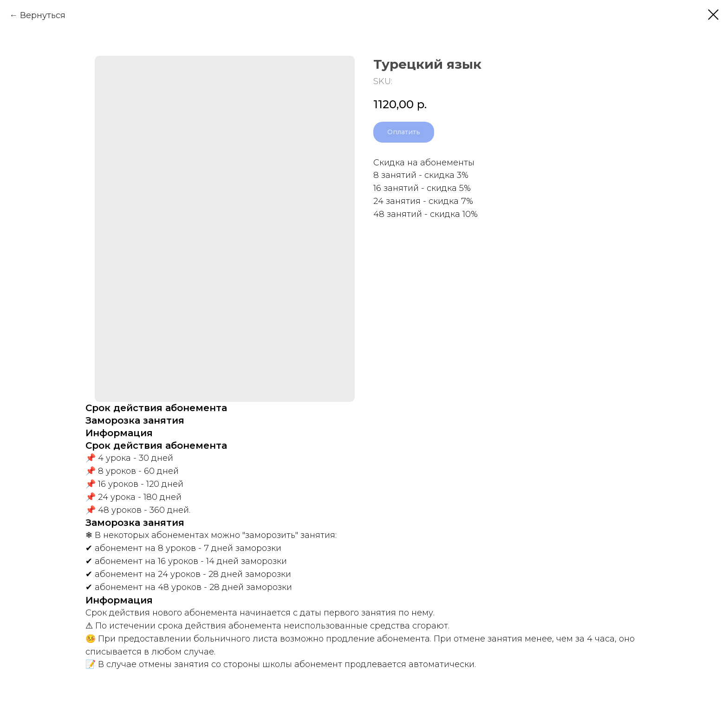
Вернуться (43, 15)
